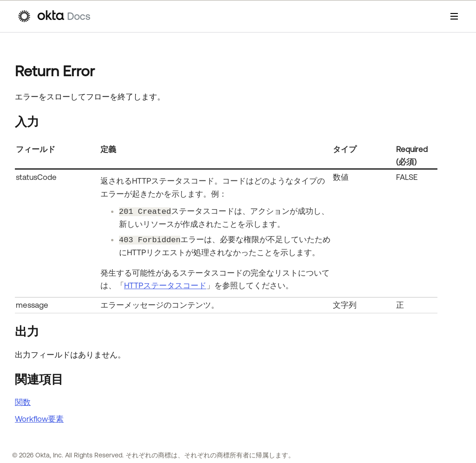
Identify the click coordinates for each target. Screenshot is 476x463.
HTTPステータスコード (165, 285)
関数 (23, 402)
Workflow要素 (39, 419)
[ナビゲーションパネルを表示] (454, 16)
